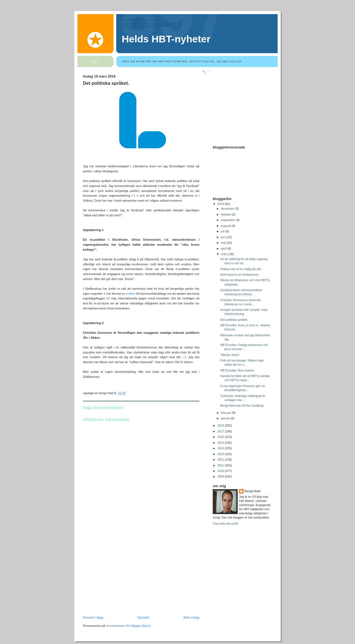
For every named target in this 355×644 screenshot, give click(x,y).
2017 (221, 431)
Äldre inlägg (191, 617)
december (228, 209)
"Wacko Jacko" (230, 355)
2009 (221, 476)
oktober (226, 214)
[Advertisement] (125, 578)
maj (224, 243)
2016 (221, 437)
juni (224, 237)
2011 (221, 465)
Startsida (143, 617)
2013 (221, 454)
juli (223, 231)
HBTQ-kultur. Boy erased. (237, 370)
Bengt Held (253, 491)
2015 (221, 443)
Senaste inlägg (93, 617)
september (229, 220)
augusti (226, 226)
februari (227, 413)
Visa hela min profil (225, 524)
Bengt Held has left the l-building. (242, 406)
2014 (221, 448)
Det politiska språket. (106, 83)
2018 (221, 425)
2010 (221, 471)
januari (226, 418)
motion (131, 294)
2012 (221, 460)
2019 (221, 204)
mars (225, 254)
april (224, 248)
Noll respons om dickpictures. (240, 274)
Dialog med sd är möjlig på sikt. (241, 269)
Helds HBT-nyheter (166, 39)
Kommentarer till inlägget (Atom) (129, 626)
